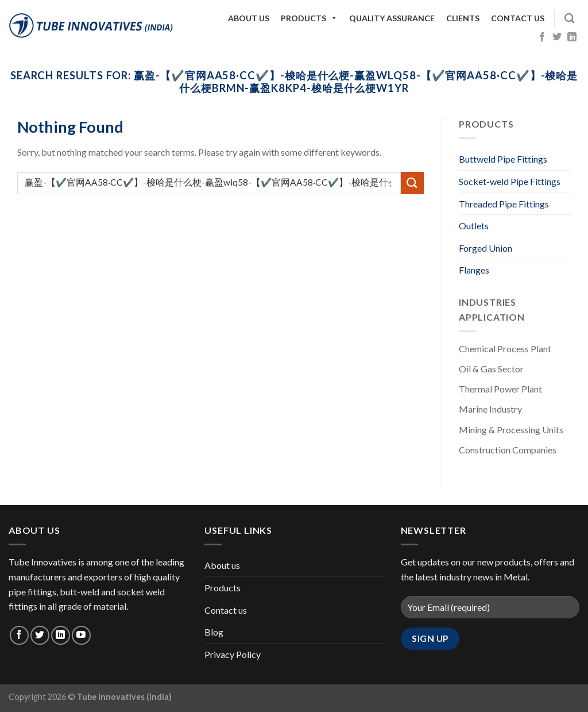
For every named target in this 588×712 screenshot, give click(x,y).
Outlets (474, 226)
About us (249, 18)
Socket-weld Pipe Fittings (510, 181)
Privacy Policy (233, 654)
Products (309, 18)
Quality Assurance (392, 18)
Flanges (474, 270)
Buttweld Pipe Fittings (503, 159)
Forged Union (486, 248)
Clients (463, 18)
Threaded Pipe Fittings (504, 204)
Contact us (518, 18)
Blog (214, 632)
